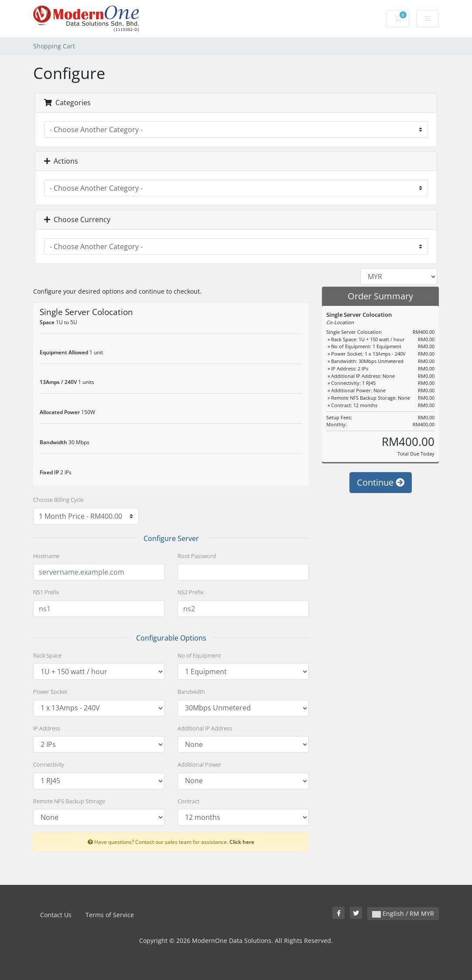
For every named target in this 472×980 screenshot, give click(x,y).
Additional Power (199, 764)
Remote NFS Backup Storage (69, 801)
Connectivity (49, 764)
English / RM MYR (403, 913)
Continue (381, 500)
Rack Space (47, 655)
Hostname (46, 556)
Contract (188, 801)
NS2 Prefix (190, 592)
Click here (242, 842)
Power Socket (50, 692)
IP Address (47, 728)
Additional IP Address (205, 728)
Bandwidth (191, 692)
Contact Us (56, 915)
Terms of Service (110, 915)
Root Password (197, 556)
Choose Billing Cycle (58, 500)
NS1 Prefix (46, 592)
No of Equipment (199, 655)
